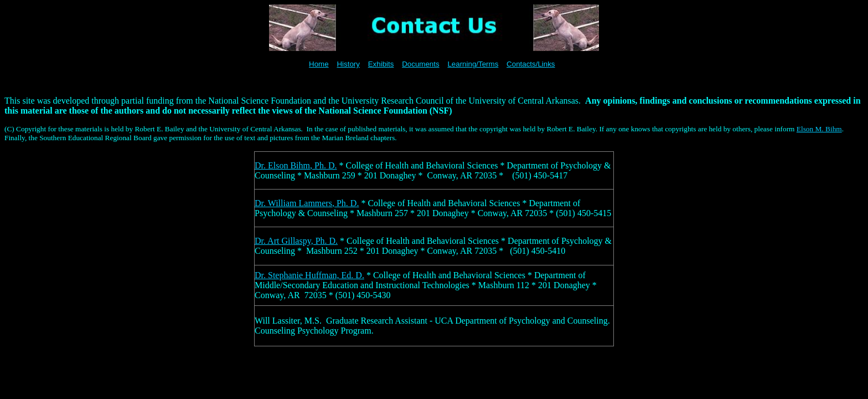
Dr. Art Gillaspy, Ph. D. (296, 241)
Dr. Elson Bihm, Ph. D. (296, 165)
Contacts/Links (531, 64)
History (348, 64)
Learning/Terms (473, 64)
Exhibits (381, 64)
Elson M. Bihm (819, 129)
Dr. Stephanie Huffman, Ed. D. (309, 275)
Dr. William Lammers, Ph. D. (307, 203)
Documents (420, 64)
